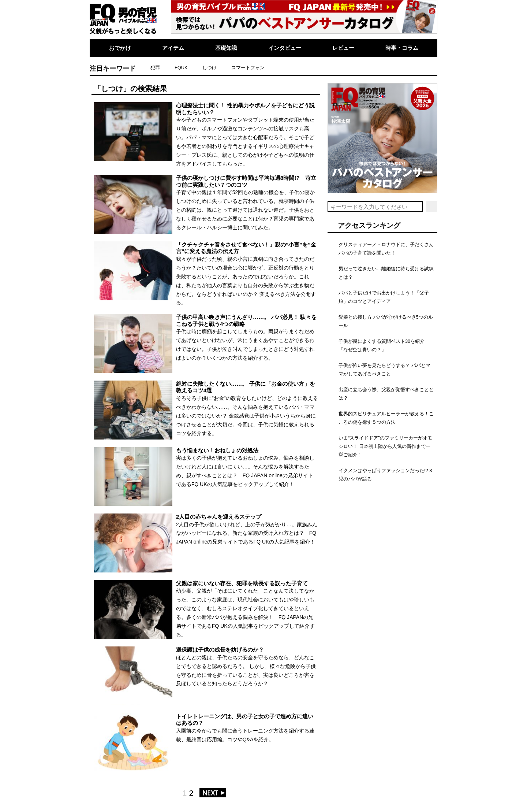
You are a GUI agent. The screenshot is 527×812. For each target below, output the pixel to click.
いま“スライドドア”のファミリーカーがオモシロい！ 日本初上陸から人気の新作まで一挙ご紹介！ (385, 446)
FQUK (181, 68)
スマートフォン (248, 68)
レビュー (343, 48)
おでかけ (120, 48)
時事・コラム (402, 48)
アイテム (173, 48)
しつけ (210, 68)
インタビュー (285, 48)
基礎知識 (226, 48)
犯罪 (155, 68)
